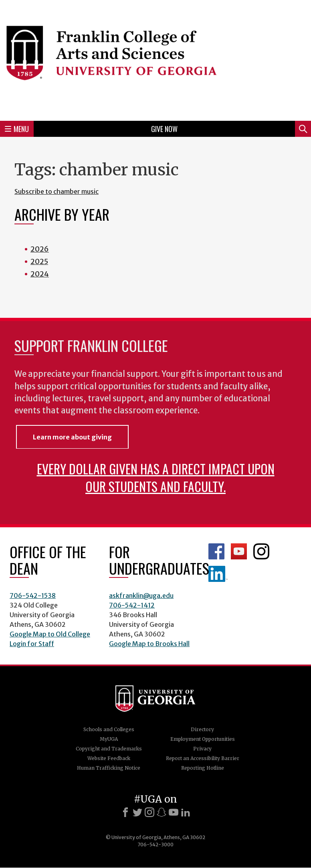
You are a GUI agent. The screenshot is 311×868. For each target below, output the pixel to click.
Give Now (164, 129)
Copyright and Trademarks (109, 749)
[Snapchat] (162, 812)
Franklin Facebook (216, 551)
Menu (17, 129)
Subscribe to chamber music (57, 191)
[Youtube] (174, 812)
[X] (137, 812)
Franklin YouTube (239, 551)
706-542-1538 (33, 596)
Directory (202, 729)
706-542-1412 (132, 605)
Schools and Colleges (109, 729)
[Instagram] (149, 812)
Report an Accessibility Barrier (203, 758)
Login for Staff (32, 644)
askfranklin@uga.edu (141, 596)
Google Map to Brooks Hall (149, 644)
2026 (40, 249)
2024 (40, 274)
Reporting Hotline (203, 768)
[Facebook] (125, 812)
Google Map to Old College (50, 634)
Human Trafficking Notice (109, 768)
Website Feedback (109, 758)
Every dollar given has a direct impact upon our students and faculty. (156, 477)
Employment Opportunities (203, 739)
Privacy (202, 749)
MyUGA (109, 739)
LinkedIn (218, 574)
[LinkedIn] (186, 812)
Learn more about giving (72, 437)
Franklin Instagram (261, 551)
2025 (39, 261)
